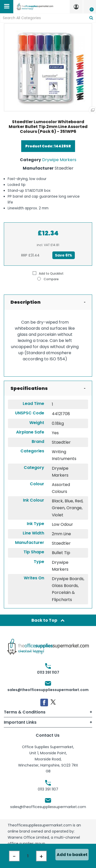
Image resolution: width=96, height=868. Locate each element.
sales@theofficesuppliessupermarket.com (48, 690)
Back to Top (48, 620)
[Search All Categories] (48, 18)
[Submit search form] (91, 18)
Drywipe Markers (59, 160)
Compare (48, 279)
